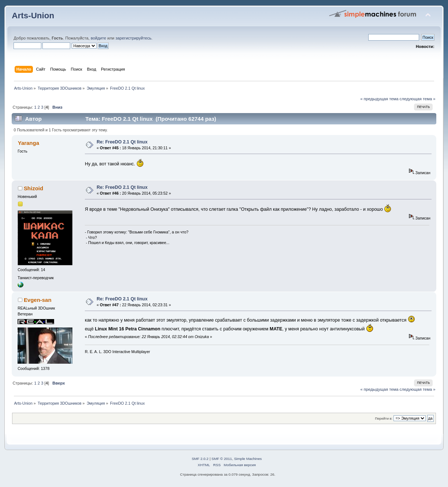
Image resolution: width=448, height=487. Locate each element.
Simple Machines (248, 459)
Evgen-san (38, 300)
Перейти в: (384, 418)
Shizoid (33, 188)
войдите (98, 38)
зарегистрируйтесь (133, 38)
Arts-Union (33, 16)
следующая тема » (418, 99)
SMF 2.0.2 (200, 459)
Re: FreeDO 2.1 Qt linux (122, 142)
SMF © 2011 (222, 459)
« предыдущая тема (379, 99)
